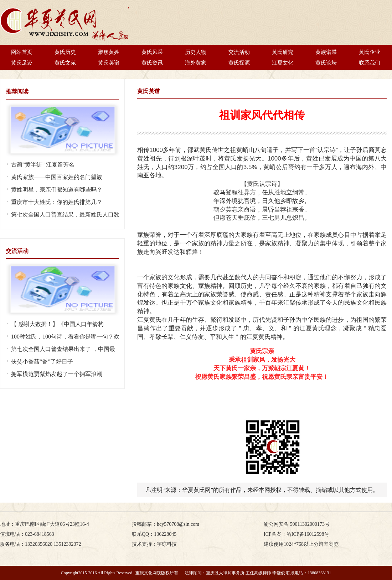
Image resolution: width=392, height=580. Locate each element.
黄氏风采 (152, 52)
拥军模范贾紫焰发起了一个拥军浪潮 (57, 374)
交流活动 (239, 52)
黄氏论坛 (326, 63)
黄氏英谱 (109, 63)
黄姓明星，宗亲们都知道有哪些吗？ (57, 190)
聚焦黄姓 (109, 52)
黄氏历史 (65, 52)
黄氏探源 (239, 63)
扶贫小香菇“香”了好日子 (42, 362)
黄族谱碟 (326, 52)
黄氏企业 (370, 52)
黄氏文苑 (65, 63)
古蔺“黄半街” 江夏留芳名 (43, 165)
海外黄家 (196, 63)
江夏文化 (283, 63)
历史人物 (196, 52)
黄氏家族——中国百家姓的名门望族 (57, 177)
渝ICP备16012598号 (308, 534)
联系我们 (370, 63)
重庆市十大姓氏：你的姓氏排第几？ (57, 202)
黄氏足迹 (22, 63)
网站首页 (22, 52)
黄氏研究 (283, 52)
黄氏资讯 (152, 63)
